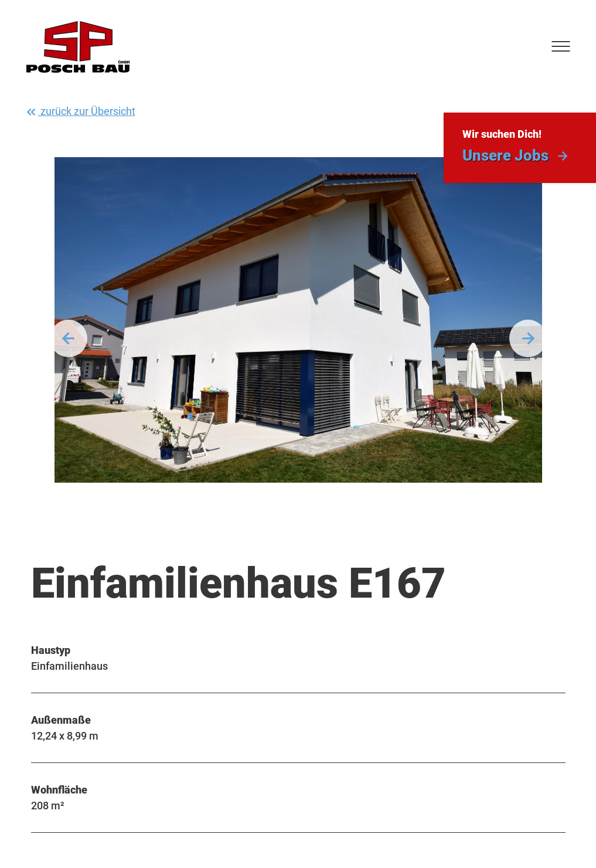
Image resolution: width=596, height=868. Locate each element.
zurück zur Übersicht (80, 112)
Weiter (528, 338)
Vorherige (69, 338)
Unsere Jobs (505, 155)
